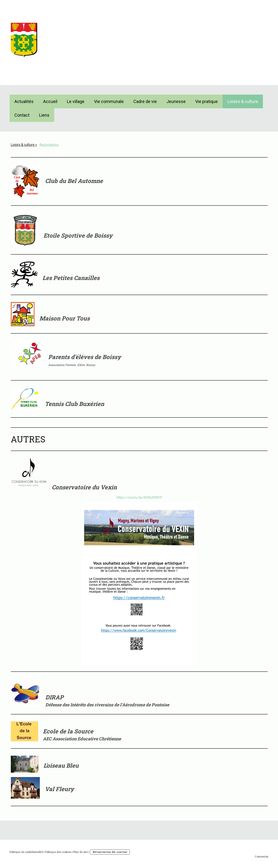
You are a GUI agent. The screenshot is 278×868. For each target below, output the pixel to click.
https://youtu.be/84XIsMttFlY (139, 497)
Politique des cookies (58, 852)
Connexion (262, 856)
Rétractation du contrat (110, 852)
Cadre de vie (145, 101)
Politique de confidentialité (26, 852)
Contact (22, 115)
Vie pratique (207, 101)
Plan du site (80, 852)
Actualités (24, 101)
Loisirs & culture (243, 101)
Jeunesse (176, 101)
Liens (44, 115)
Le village (76, 101)
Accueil (50, 101)
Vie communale (109, 101)
